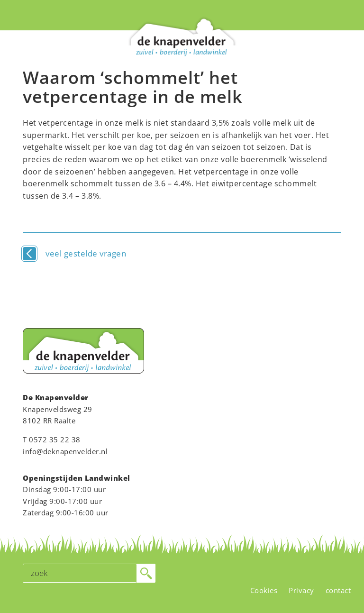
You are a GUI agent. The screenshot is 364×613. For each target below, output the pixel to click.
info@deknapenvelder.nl (65, 451)
